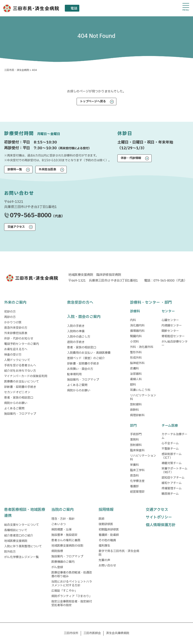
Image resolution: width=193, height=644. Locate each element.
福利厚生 (104, 546)
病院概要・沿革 (62, 530)
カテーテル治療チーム (174, 436)
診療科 (135, 311)
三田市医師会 (92, 633)
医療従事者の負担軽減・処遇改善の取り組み (72, 574)
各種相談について (16, 530)
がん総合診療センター (175, 344)
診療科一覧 (15, 169)
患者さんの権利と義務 (66, 540)
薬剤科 (134, 440)
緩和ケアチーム (172, 483)
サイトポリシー (159, 517)
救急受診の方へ (80, 303)
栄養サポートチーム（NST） (174, 470)
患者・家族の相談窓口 (19, 398)
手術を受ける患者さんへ (20, 365)
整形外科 (136, 352)
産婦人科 (136, 379)
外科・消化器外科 (142, 347)
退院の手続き (76, 342)
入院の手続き (76, 326)
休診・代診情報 (131, 158)
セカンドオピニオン (17, 392)
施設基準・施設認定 (64, 535)
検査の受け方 (13, 355)
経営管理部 (137, 492)
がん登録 (57, 567)
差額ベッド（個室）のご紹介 (86, 358)
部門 (133, 426)
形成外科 (136, 358)
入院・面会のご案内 (84, 317)
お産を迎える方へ (16, 349)
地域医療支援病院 (16, 541)
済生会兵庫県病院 (118, 633)
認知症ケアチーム (173, 478)
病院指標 (57, 551)
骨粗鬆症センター (173, 336)
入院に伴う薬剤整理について (23, 546)
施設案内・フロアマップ (20, 414)
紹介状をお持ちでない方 (20, 371)
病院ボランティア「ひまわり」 (72, 596)
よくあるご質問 (14, 408)
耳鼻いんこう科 (140, 390)
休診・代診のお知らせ (19, 339)
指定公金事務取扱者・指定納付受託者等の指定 (72, 603)
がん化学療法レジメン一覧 (21, 557)
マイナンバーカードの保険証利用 (26, 376)
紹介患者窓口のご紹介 (19, 536)
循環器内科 (137, 331)
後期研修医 (106, 524)
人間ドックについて (17, 360)
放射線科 (136, 404)
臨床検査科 (137, 450)
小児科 (134, 342)
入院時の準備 (76, 331)
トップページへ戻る (93, 101)
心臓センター (170, 320)
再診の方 (10, 317)
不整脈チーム (170, 449)
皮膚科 (134, 369)
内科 (133, 320)
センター (168, 311)
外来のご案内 (15, 303)
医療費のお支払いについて (22, 382)
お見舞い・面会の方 (80, 369)
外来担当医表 (47, 169)
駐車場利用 (74, 374)
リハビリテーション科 (143, 397)
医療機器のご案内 (63, 562)
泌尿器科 (136, 374)
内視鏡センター (172, 326)
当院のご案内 (63, 510)
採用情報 (106, 510)
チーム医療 (170, 426)
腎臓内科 (136, 336)
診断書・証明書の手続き (20, 387)
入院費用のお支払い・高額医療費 (89, 353)
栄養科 (134, 465)
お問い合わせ (107, 566)
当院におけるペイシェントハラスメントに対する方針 (72, 584)
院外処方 (10, 552)
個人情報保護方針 (161, 525)
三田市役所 (71, 633)
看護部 (134, 486)
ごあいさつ (59, 524)
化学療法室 (137, 481)
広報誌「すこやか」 (64, 591)
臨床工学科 (137, 470)
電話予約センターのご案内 (22, 344)
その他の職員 (107, 540)
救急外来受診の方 (16, 328)
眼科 (133, 385)
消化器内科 (137, 326)
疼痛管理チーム (172, 488)
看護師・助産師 (109, 535)
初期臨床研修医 (109, 530)
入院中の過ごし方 (79, 337)
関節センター (170, 331)
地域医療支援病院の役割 (67, 546)
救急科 (134, 476)
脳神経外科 (137, 363)
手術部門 (136, 434)
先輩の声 (104, 560)
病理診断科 (137, 415)
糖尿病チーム (170, 494)
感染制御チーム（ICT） (172, 456)
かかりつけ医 (13, 322)
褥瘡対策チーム (172, 463)
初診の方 (10, 312)
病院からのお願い (16, 403)
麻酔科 (134, 410)
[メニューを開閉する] (186, 7)
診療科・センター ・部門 (151, 303)
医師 (101, 519)
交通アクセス (16, 227)
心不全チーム (170, 443)
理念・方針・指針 (63, 519)
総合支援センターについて (22, 525)
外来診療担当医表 (16, 333)
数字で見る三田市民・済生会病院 (119, 553)
